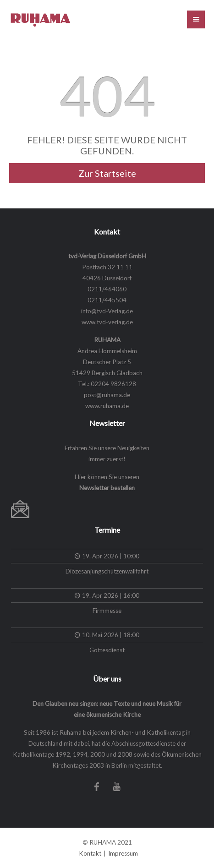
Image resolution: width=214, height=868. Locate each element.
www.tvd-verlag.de (107, 322)
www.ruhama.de (107, 406)
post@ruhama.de (107, 395)
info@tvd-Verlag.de (107, 311)
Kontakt (90, 853)
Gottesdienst (107, 650)
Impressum (123, 853)
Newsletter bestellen (107, 488)
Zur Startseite (107, 173)
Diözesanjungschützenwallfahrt (107, 571)
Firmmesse (107, 611)
